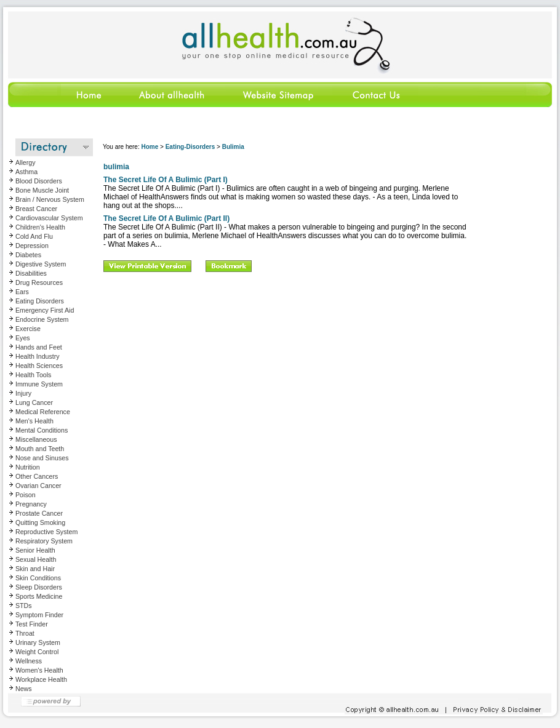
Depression (32, 246)
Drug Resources (39, 282)
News (24, 689)
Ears (22, 292)
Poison (26, 495)
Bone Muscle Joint (42, 190)
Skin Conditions (38, 578)
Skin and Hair (35, 569)
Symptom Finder (39, 615)
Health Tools (33, 375)
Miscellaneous (36, 439)
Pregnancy (31, 504)
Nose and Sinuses (42, 458)
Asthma (26, 172)
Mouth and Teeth (40, 449)
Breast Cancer (36, 209)
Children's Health (40, 227)
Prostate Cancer (39, 513)
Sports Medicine (39, 596)
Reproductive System (46, 532)
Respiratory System (44, 541)
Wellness (29, 661)
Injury (23, 393)
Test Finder (32, 624)
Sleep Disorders (39, 587)
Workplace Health (41, 679)
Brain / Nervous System (50, 199)
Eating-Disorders (190, 147)
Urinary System (38, 642)
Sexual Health (36, 559)
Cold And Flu (34, 236)
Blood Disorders (39, 181)
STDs (24, 606)
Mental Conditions (42, 430)
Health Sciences (39, 366)
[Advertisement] (244, 362)
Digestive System (41, 264)
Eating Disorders (40, 301)
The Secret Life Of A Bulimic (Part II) (166, 218)
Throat (25, 633)
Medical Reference (43, 412)
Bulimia (233, 147)
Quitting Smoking (40, 522)
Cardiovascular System (49, 218)
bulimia (116, 167)
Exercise (28, 329)
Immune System (39, 384)
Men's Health (34, 421)
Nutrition (28, 467)
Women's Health (39, 670)
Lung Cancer (34, 402)
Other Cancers (37, 476)
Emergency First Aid (45, 310)
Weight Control (37, 652)
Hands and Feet (39, 347)
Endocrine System (42, 319)
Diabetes (28, 255)
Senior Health (35, 550)
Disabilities (31, 273)
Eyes (23, 338)
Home (150, 147)
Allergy (26, 162)
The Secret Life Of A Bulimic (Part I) (166, 180)
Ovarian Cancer (38, 486)
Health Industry (38, 356)
